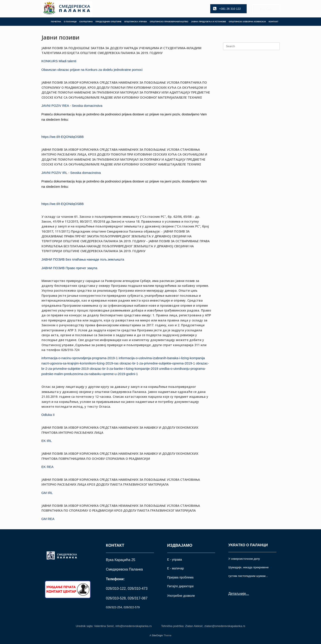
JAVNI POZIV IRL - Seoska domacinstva (71, 173)
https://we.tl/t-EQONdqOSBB (63, 137)
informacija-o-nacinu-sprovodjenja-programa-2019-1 (80, 358)
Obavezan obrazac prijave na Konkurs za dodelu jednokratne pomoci (92, 70)
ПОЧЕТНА (56, 22)
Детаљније (237, 594)
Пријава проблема (180, 577)
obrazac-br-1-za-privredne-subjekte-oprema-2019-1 (157, 363)
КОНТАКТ (274, 22)
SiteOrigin (157, 635)
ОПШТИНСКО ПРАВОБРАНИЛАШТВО (169, 22)
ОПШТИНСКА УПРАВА (136, 22)
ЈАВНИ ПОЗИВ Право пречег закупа (69, 268)
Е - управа (175, 560)
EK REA (48, 467)
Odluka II (48, 415)
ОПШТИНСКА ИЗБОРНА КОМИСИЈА (247, 22)
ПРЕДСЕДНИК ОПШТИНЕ (109, 22)
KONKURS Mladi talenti (59, 61)
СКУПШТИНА (86, 22)
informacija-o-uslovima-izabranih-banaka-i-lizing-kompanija (162, 358)
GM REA (48, 519)
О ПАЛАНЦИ (70, 22)
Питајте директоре (180, 586)
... (247, 594)
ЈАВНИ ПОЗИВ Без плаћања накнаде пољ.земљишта (83, 259)
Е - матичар (176, 568)
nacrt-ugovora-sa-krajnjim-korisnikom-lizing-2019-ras (80, 363)
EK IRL (47, 441)
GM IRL (47, 493)
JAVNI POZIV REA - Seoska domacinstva (72, 106)
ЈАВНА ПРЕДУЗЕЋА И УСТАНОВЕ (208, 22)
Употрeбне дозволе (181, 596)
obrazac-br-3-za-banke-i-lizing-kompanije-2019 (124, 369)
